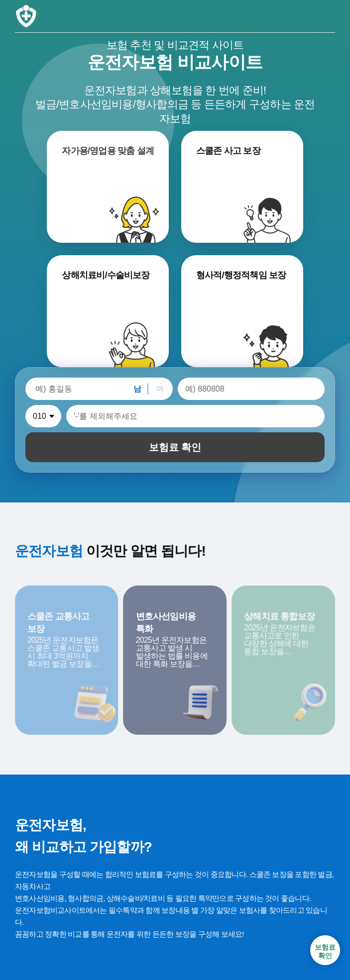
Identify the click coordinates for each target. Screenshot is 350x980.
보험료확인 (325, 951)
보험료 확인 (175, 447)
